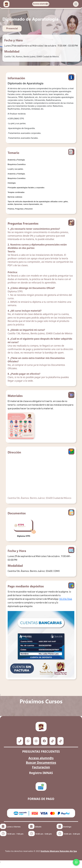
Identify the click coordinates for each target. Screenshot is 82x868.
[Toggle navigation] (76, 4)
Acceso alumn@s (41, 4)
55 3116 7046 (66, 599)
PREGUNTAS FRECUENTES (41, 751)
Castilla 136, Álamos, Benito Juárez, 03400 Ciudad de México (39, 498)
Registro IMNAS (41, 773)
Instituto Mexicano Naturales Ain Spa (59, 851)
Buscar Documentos (41, 762)
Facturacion (41, 767)
